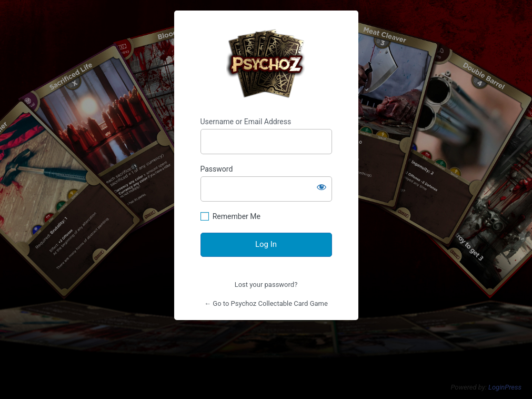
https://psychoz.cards (266, 64)
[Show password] (322, 187)
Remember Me (237, 216)
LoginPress (505, 387)
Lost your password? (266, 285)
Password (217, 169)
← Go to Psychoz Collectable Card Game (266, 303)
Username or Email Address (246, 122)
